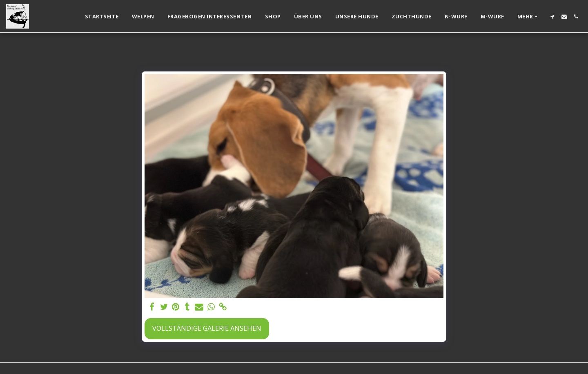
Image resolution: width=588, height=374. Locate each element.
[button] (552, 17)
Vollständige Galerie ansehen (207, 328)
